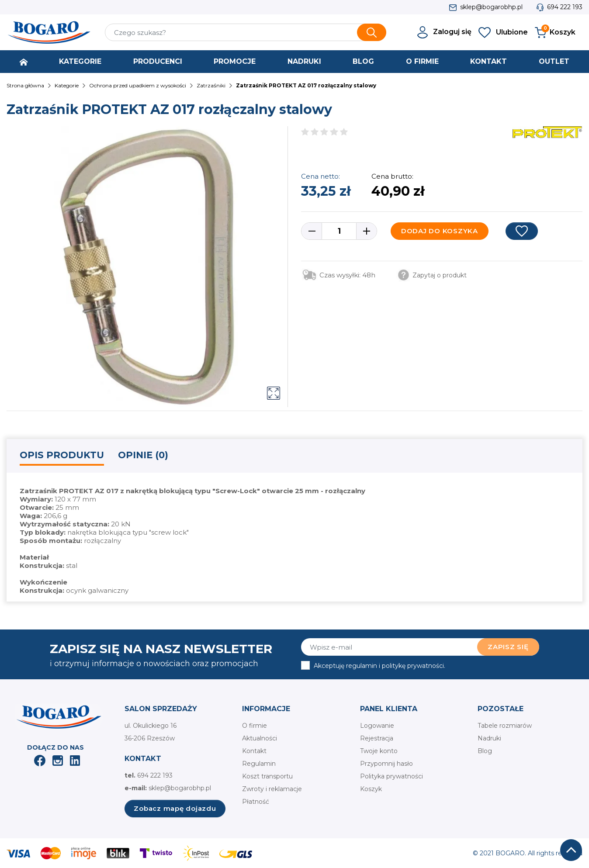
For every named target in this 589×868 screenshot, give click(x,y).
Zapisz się (508, 647)
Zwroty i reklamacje (272, 789)
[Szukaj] (246, 32)
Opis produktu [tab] (62, 455)
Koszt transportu (267, 776)
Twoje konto (379, 751)
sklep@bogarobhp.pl (491, 7)
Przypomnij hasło (386, 764)
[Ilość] (339, 231)
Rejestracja (377, 738)
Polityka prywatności (392, 776)
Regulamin (259, 764)
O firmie (255, 726)
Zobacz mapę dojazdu (175, 808)
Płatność (256, 802)
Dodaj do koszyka (440, 231)
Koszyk (371, 789)
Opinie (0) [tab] (143, 455)
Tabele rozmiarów (505, 726)
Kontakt (254, 751)
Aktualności (260, 738)
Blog (485, 751)
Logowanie (377, 726)
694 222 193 (565, 7)
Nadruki (489, 738)
